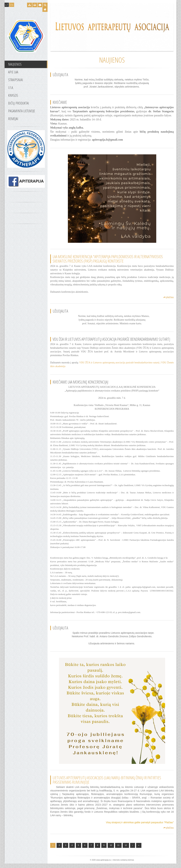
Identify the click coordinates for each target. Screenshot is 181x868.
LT (7, 5)
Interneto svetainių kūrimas (123, 864)
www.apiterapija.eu (104, 864)
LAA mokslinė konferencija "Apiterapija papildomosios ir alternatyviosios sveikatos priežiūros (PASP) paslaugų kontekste (108, 259)
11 (118, 850)
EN (12, 5)
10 (111, 850)
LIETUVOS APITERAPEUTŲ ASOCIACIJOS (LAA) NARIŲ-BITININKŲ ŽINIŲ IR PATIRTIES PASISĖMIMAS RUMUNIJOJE (107, 784)
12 (126, 850)
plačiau (169, 297)
